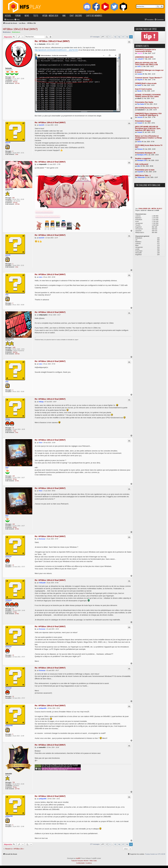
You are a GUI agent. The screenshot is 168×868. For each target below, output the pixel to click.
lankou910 (9, 774)
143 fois (17, 204)
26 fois (15, 479)
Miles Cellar (93, 861)
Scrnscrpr (8, 556)
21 (13, 565)
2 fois (17, 432)
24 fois (17, 614)
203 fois (15, 82)
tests (36, 16)
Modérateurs (16, 32)
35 (13, 428)
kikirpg (8, 419)
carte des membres (94, 16)
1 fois (17, 154)
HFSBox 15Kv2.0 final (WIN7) (20, 29)
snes (7, 294)
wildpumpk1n (10, 339)
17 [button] (123, 37)
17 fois (15, 612)
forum (18, 16)
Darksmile (9, 68)
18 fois (17, 481)
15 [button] (115, 37)
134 (14, 476)
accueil (8, 16)
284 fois (15, 352)
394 (14, 77)
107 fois (17, 789)
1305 (14, 348)
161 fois (17, 83)
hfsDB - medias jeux (50, 16)
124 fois (15, 203)
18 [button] (127, 37)
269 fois (17, 354)
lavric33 (8, 143)
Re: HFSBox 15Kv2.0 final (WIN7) (52, 41)
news (27, 16)
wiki (64, 16)
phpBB (78, 858)
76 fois (15, 787)
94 (13, 609)
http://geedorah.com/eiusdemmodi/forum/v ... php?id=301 (56, 50)
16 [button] (119, 37)
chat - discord (76, 16)
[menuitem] (17, 20)
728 (14, 782)
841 (14, 198)
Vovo (7, 467)
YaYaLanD (9, 600)
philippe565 (9, 726)
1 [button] (110, 37)
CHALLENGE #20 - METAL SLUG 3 (150, 209)
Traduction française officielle (80, 861)
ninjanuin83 (9, 189)
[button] (103, 37)
